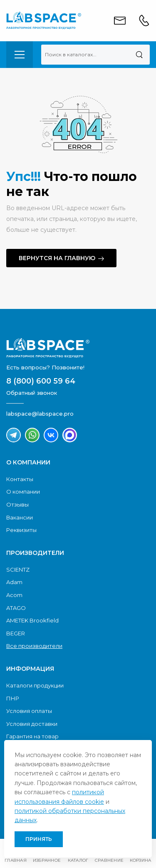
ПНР (13, 698)
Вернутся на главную (57, 258)
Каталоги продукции (35, 685)
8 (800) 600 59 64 (41, 381)
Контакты (20, 479)
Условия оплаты (29, 711)
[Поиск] (139, 55)
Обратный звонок (32, 393)
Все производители (34, 646)
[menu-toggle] (20, 55)
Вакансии (20, 517)
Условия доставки (32, 724)
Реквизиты (21, 530)
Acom (14, 595)
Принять (39, 839)
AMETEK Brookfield (32, 620)
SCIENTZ (18, 569)
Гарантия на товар (32, 736)
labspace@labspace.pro (40, 414)
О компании (23, 492)
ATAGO (16, 608)
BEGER (16, 633)
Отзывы (17, 504)
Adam (14, 582)
